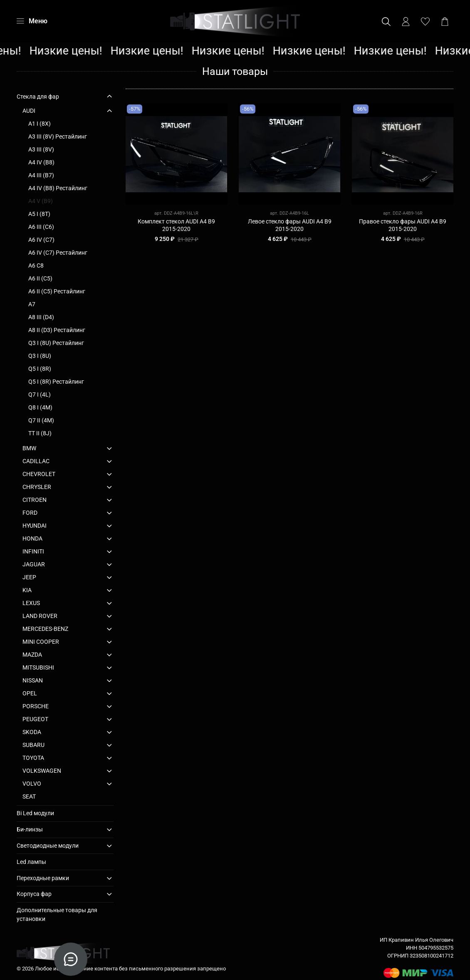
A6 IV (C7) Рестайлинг (58, 253)
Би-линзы (30, 829)
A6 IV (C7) (41, 240)
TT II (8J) (40, 433)
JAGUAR (34, 564)
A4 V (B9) (41, 201)
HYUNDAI (35, 526)
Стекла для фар (38, 97)
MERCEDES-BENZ (45, 629)
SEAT (29, 796)
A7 (32, 304)
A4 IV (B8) (41, 162)
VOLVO (32, 784)
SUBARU (33, 745)
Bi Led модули (35, 813)
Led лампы (31, 862)
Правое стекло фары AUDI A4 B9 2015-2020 (403, 225)
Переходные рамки (43, 878)
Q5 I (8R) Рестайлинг (56, 382)
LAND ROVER (40, 616)
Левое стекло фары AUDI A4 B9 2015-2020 (290, 225)
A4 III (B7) (41, 175)
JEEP (29, 577)
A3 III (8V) (41, 149)
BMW (29, 448)
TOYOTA (33, 758)
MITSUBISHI (38, 667)
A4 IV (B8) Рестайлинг (58, 188)
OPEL (30, 693)
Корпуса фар (34, 894)
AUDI (29, 111)
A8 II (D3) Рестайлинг (57, 330)
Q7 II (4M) (41, 420)
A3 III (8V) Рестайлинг (58, 136)
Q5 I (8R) (40, 369)
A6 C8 (36, 265)
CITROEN (35, 500)
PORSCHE (36, 706)
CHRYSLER (37, 487)
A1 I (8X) (40, 124)
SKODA (32, 732)
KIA (27, 590)
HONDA (32, 538)
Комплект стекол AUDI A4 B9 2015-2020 (176, 225)
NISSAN (33, 680)
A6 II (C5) (40, 278)
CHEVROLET (39, 474)
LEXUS (31, 603)
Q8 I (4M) (40, 407)
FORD (30, 513)
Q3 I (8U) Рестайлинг (56, 343)
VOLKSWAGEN (42, 771)
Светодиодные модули (48, 846)
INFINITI (33, 551)
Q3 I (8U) (40, 356)
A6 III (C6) (41, 227)
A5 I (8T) (39, 214)
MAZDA (32, 655)
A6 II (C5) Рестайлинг (57, 291)
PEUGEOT (35, 719)
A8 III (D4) (41, 317)
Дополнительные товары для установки (57, 914)
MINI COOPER (41, 642)
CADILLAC (36, 461)
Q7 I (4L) (40, 394)
